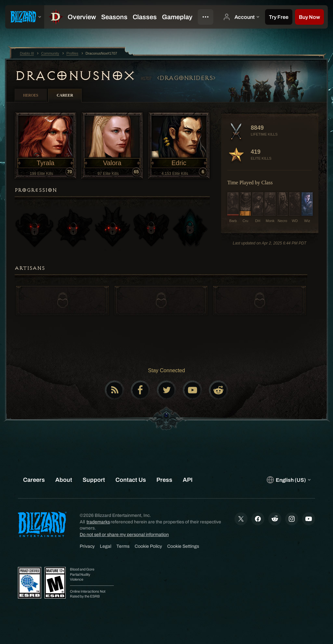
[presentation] (25, 17)
